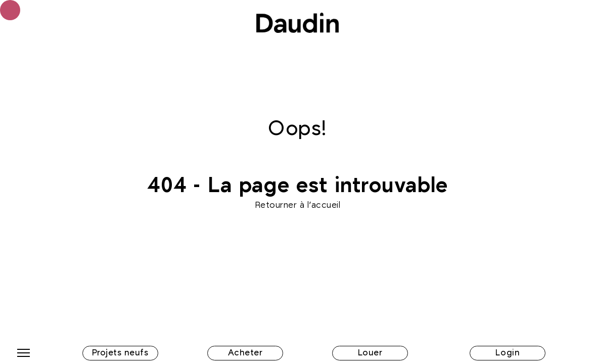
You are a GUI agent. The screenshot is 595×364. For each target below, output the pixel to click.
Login (508, 353)
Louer (370, 353)
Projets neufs (120, 353)
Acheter (245, 353)
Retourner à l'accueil (298, 205)
